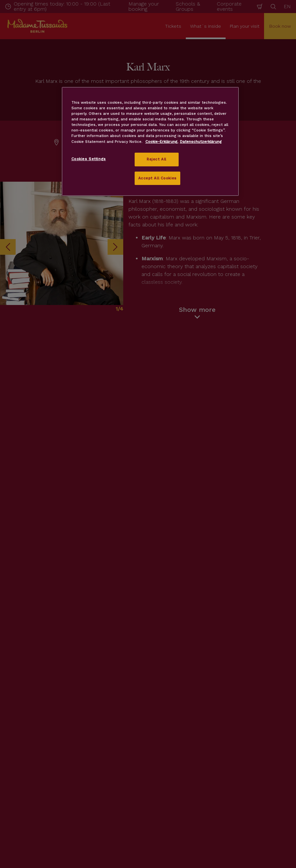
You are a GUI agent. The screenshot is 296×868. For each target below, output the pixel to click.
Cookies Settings (89, 159)
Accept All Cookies (157, 178)
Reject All (156, 159)
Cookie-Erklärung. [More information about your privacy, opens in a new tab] (162, 142)
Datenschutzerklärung (201, 142)
